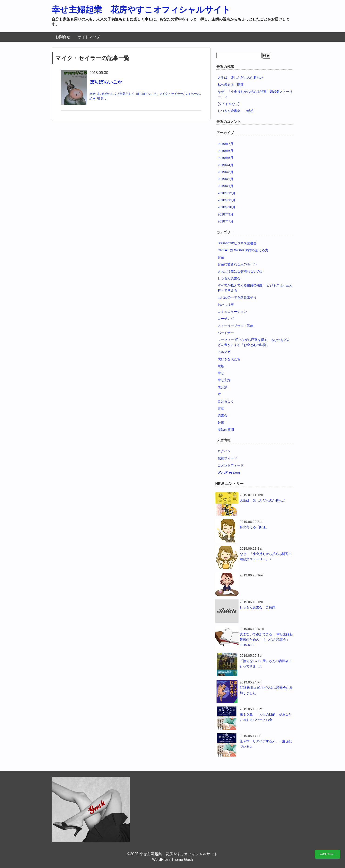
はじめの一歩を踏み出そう (237, 297)
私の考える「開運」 (232, 85)
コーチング (226, 319)
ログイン (224, 451)
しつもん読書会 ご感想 (236, 111)
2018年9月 (226, 214)
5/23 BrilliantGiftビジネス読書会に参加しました (266, 690)
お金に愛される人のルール (237, 264)
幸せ (93, 94)
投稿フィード (227, 458)
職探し (102, 99)
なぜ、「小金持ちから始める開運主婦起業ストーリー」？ (266, 557)
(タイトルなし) (229, 104)
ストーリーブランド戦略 (236, 326)
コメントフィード (231, 465)
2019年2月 (226, 179)
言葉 (221, 408)
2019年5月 (226, 158)
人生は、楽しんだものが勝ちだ (240, 77)
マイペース (192, 94)
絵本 (93, 99)
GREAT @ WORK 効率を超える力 (243, 250)
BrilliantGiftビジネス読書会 (237, 243)
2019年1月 (226, 186)
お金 (221, 257)
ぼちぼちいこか (106, 82)
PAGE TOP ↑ (327, 854)
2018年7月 (226, 221)
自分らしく (109, 94)
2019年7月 (226, 144)
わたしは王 (226, 305)
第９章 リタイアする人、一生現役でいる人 (266, 744)
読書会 (222, 415)
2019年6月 (226, 151)
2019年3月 (226, 172)
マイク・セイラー (171, 94)
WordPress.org (229, 472)
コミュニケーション (232, 312)
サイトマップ (89, 37)
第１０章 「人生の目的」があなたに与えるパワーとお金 (266, 717)
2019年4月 (226, 165)
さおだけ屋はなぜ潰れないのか (240, 271)
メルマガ (224, 352)
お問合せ (63, 37)
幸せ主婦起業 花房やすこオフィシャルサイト (141, 10)
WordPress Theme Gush (172, 860)
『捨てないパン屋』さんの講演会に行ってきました (266, 664)
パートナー (226, 333)
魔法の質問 (226, 430)
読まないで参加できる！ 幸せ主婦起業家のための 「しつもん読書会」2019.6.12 (266, 639)
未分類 (222, 387)
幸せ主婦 (224, 380)
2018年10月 (226, 207)
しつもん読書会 (229, 278)
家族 (221, 366)
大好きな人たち (229, 359)
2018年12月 (226, 193)
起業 (221, 422)
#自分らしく (126, 94)
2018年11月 (226, 200)
